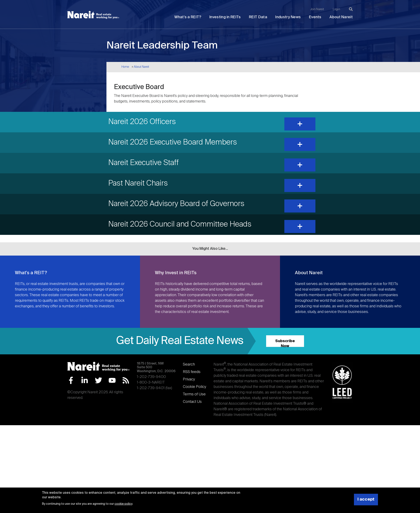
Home (125, 67)
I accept (366, 499)
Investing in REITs (225, 17)
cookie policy (123, 504)
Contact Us (192, 402)
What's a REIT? (188, 17)
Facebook (71, 380)
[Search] (351, 9)
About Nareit (341, 17)
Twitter (98, 380)
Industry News (288, 17)
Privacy (189, 379)
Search (189, 365)
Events (315, 17)
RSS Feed (126, 380)
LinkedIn (85, 380)
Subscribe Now (285, 343)
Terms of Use (194, 394)
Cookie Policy (194, 387)
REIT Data (258, 17)
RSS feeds (192, 372)
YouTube (112, 380)
